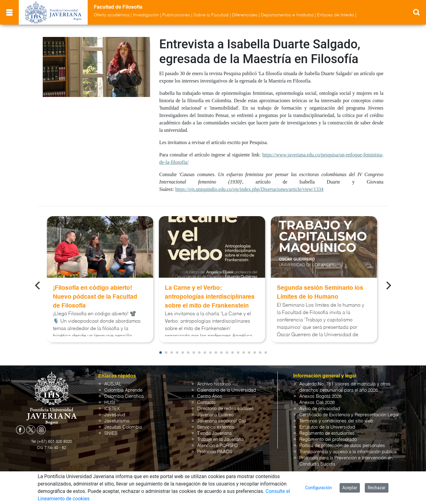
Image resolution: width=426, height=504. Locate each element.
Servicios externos (216, 427)
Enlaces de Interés (336, 15)
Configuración (319, 488)
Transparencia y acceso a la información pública (348, 452)
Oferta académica (112, 15)
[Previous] (38, 285)
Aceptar (350, 488)
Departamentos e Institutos (287, 15)
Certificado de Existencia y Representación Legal (349, 415)
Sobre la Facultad (211, 15)
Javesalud (115, 415)
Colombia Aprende (123, 390)
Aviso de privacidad (320, 409)
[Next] (388, 285)
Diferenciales (245, 15)
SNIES (111, 433)
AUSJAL (113, 384)
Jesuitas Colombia (123, 427)
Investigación (146, 15)
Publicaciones (176, 15)
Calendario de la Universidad (227, 390)
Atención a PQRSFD (217, 446)
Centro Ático (210, 396)
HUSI (110, 403)
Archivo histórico (214, 384)
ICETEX (112, 409)
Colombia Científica (124, 396)
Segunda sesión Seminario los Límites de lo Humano (320, 292)
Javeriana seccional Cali (222, 421)
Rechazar (376, 488)
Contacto (206, 403)
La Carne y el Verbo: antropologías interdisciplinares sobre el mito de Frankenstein (210, 297)
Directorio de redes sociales (225, 409)
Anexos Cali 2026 (317, 403)
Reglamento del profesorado (328, 439)
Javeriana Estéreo (215, 415)
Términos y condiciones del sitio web (336, 421)
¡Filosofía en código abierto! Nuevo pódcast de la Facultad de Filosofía (95, 297)
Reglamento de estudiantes (327, 433)
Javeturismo (117, 421)
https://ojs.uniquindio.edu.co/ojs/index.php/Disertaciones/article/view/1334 (249, 189)
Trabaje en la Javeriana (220, 439)
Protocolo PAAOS (215, 452)
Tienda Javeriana (214, 433)
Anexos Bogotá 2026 (320, 396)
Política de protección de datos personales (342, 446)
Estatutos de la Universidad (327, 427)
